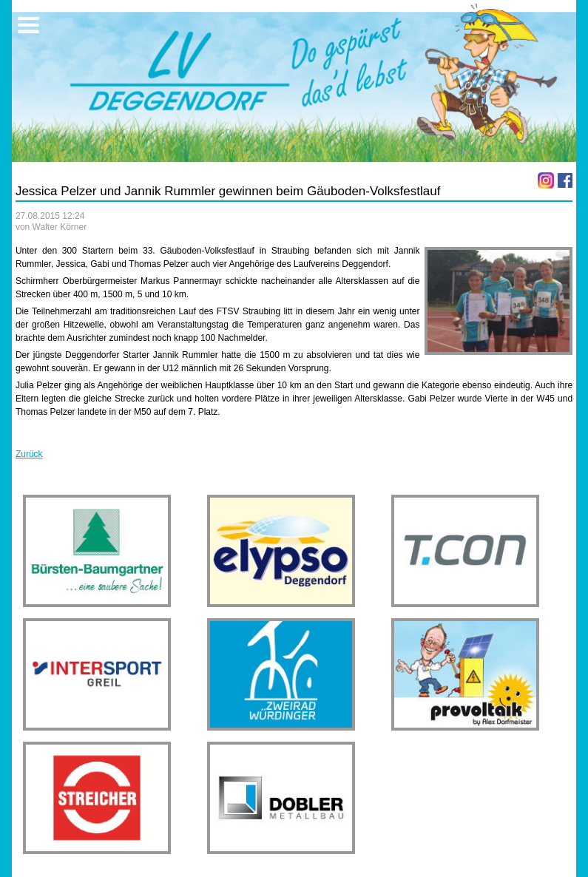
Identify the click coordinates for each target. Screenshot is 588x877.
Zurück (29, 454)
